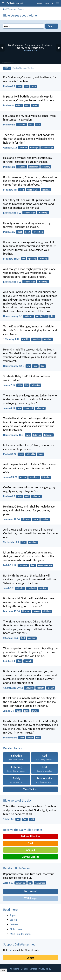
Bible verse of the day (17, 800)
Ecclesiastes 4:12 (12, 282)
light (32, 819)
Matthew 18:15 (11, 259)
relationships (47, 148)
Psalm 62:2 (9, 167)
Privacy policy (45, 969)
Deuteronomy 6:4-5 (14, 366)
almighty (36, 339)
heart (28, 232)
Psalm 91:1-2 (10, 738)
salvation (22, 125)
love (35, 366)
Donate (30, 958)
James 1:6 (9, 711)
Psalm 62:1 (9, 125)
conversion (21, 883)
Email (30, 843)
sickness (26, 519)
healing (45, 519)
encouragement (45, 565)
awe (28, 435)
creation (23, 148)
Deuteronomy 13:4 (13, 435)
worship (25, 339)
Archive (14, 924)
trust (20, 232)
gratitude (32, 588)
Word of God (33, 190)
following (36, 385)
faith (20, 385)
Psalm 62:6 (9, 232)
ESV (7, 68)
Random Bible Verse (16, 868)
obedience (34, 477)
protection (34, 167)
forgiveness (40, 883)
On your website (30, 857)
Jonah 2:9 (8, 588)
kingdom (48, 339)
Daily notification (30, 836)
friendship (43, 213)
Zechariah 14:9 (11, 542)
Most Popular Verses (21, 934)
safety (19, 105)
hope (34, 86)
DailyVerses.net (10, 9)
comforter (23, 565)
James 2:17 (9, 385)
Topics (39, 3)
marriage (34, 148)
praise (36, 519)
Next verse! (30, 891)
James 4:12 (9, 408)
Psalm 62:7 (9, 496)
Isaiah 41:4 (9, 661)
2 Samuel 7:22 (11, 638)
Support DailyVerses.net (19, 944)
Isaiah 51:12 (10, 565)
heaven (37, 611)
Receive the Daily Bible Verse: (23, 830)
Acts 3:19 (8, 883)
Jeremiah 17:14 (11, 519)
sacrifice (43, 588)
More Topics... (30, 789)
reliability (46, 167)
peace (35, 105)
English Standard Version (23, 68)
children (47, 611)
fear (33, 565)
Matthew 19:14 (11, 611)
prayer (35, 711)
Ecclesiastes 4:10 (12, 213)
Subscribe (49, 3)
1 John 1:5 (9, 819)
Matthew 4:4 (10, 190)
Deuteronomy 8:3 (13, 316)
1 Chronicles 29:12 (13, 688)
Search (21, 9)
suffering (29, 316)
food (22, 190)
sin (24, 259)
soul (19, 86)
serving (23, 477)
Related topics (13, 748)
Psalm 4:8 (8, 105)
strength (28, 661)
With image (30, 898)
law (28, 366)
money (51, 688)
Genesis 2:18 (10, 148)
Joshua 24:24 (10, 477)
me (10, 950)
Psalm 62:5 (9, 86)
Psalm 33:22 (10, 454)
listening (46, 190)
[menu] (58, 4)
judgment (29, 408)
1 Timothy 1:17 (11, 339)
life (52, 316)
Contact (33, 969)
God (43, 366)
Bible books (16, 929)
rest (26, 86)
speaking (32, 259)
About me (14, 969)
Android (30, 850)
